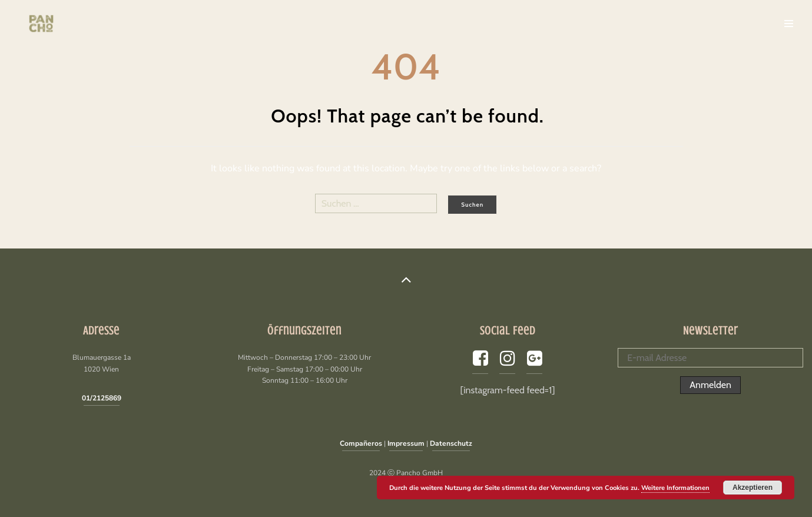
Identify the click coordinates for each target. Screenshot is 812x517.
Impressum (406, 443)
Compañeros (361, 443)
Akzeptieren (753, 488)
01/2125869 (102, 398)
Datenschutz (451, 443)
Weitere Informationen (675, 488)
